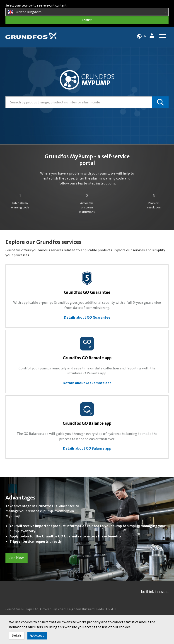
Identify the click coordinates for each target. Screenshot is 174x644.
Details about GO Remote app (87, 383)
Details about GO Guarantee (87, 317)
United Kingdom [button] (87, 12)
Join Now (17, 558)
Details (17, 636)
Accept (37, 636)
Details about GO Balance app (87, 448)
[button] (152, 36)
